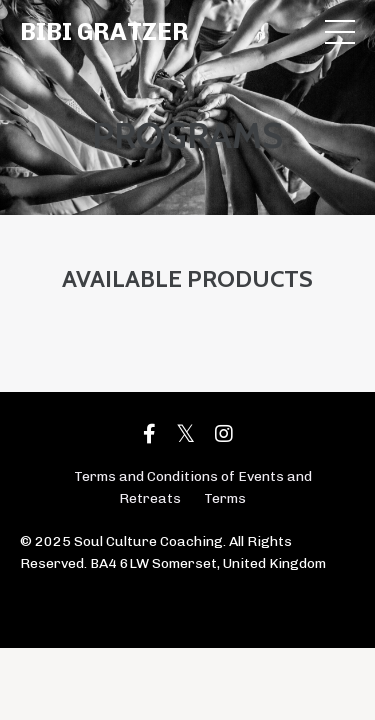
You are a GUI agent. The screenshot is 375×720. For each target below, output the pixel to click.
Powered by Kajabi (187, 596)
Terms (225, 498)
